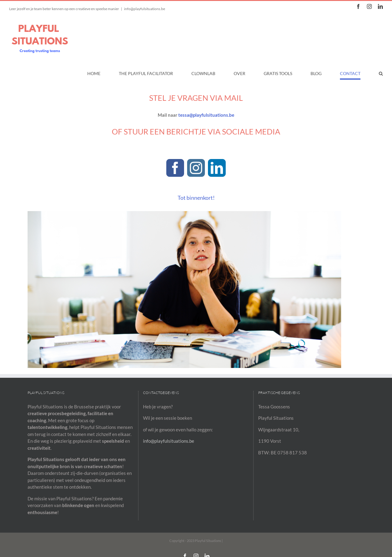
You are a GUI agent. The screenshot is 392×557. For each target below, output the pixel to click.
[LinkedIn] (217, 168)
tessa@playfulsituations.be (206, 115)
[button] (381, 74)
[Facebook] (175, 168)
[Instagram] (196, 168)
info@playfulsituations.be (145, 9)
